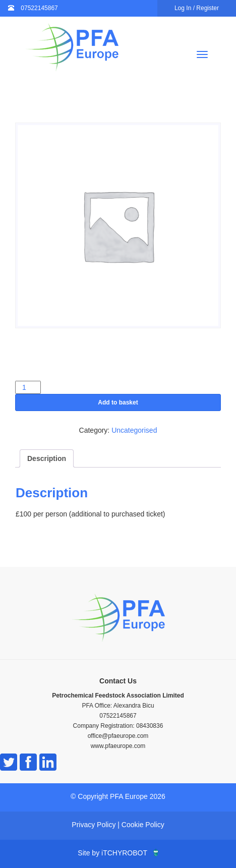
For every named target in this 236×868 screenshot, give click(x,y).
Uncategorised (134, 430)
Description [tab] (47, 458)
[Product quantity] (28, 387)
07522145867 (39, 8)
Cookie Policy (143, 825)
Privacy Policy (94, 825)
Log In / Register (197, 8)
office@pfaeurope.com (118, 736)
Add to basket (118, 402)
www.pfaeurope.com (118, 746)
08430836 (150, 726)
